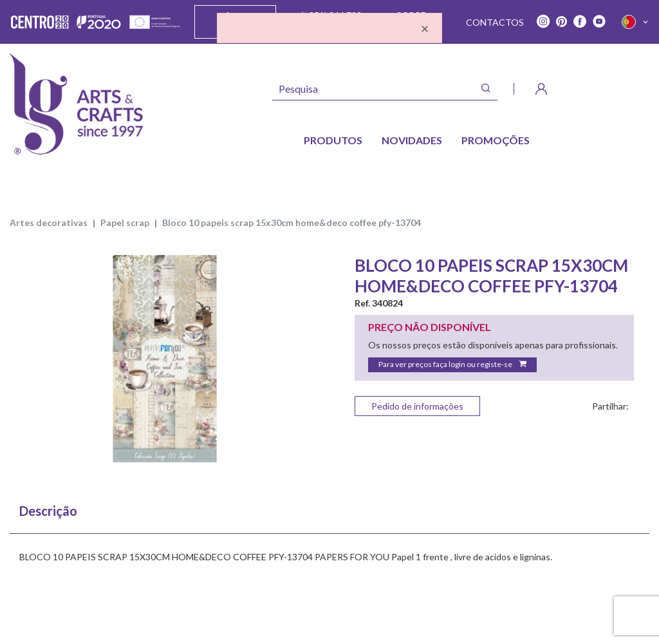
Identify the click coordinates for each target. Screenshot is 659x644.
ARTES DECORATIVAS (49, 223)
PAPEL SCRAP (125, 223)
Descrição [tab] (48, 511)
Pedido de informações (417, 406)
